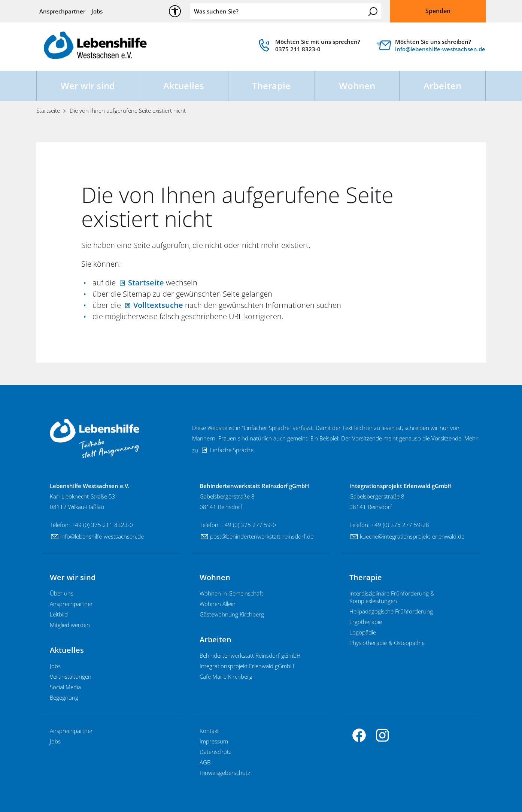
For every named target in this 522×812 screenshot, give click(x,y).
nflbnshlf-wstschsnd (440, 49)
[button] (359, 735)
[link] (309, 47)
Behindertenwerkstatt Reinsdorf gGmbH (250, 655)
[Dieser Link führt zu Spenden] (438, 11)
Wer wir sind (88, 86)
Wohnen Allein (218, 604)
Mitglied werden (70, 625)
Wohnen (357, 86)
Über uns (62, 593)
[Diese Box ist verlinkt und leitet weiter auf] (431, 47)
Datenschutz (216, 752)
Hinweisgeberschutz (225, 773)
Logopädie (363, 632)
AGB (205, 762)
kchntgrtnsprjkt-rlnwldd (412, 536)
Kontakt (209, 731)
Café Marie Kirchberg (226, 676)
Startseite (146, 283)
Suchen (373, 12)
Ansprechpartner (62, 11)
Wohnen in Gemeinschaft (231, 593)
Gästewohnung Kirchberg (232, 614)
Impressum (214, 741)
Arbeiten (442, 86)
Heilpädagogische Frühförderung (391, 611)
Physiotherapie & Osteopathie (387, 643)
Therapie (271, 86)
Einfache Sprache (232, 450)
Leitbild (59, 614)
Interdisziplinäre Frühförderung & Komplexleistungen (392, 597)
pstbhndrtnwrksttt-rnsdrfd (262, 536)
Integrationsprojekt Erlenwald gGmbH (247, 666)
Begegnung (64, 697)
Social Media (65, 687)
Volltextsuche (158, 305)
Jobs (97, 11)
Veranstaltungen (71, 676)
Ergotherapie (366, 622)
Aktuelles (184, 86)
